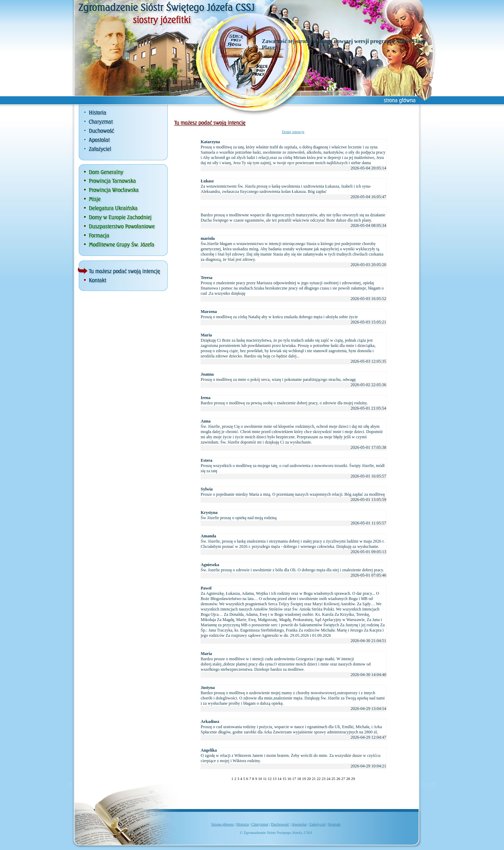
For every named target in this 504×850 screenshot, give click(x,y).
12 (270, 779)
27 (343, 779)
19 (304, 779)
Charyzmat (260, 824)
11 (265, 779)
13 (275, 779)
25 (333, 779)
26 (338, 779)
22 (319, 779)
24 (328, 779)
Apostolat (299, 824)
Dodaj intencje (293, 132)
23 (324, 779)
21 (314, 779)
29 (353, 779)
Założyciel (317, 824)
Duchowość (280, 824)
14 (279, 779)
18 (299, 779)
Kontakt (334, 824)
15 (284, 779)
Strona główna (223, 824)
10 (260, 779)
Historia (242, 824)
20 (309, 779)
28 (348, 779)
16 (289, 779)
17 (294, 779)
